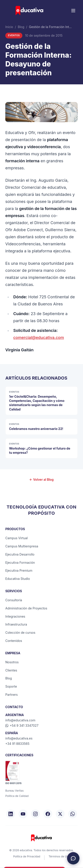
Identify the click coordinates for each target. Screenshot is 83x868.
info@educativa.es (19, 738)
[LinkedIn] (11, 814)
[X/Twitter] (60, 814)
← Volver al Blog (41, 479)
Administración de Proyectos (26, 608)
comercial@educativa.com (39, 338)
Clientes (11, 670)
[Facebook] (48, 814)
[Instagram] (35, 814)
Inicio (9, 27)
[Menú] (73, 11)
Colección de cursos (20, 633)
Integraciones (15, 616)
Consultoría (14, 600)
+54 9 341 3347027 (22, 725)
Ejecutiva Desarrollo (20, 554)
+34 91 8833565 (17, 744)
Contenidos (14, 641)
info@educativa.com (20, 720)
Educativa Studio (18, 579)
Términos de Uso (59, 856)
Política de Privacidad (27, 856)
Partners (12, 695)
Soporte (11, 686)
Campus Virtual (16, 538)
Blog (21, 27)
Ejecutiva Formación (20, 563)
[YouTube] (23, 814)
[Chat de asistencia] (73, 858)
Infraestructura (16, 624)
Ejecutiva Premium (19, 570)
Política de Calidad (17, 796)
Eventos (14, 35)
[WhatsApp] (73, 814)
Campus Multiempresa (22, 546)
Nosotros (12, 662)
